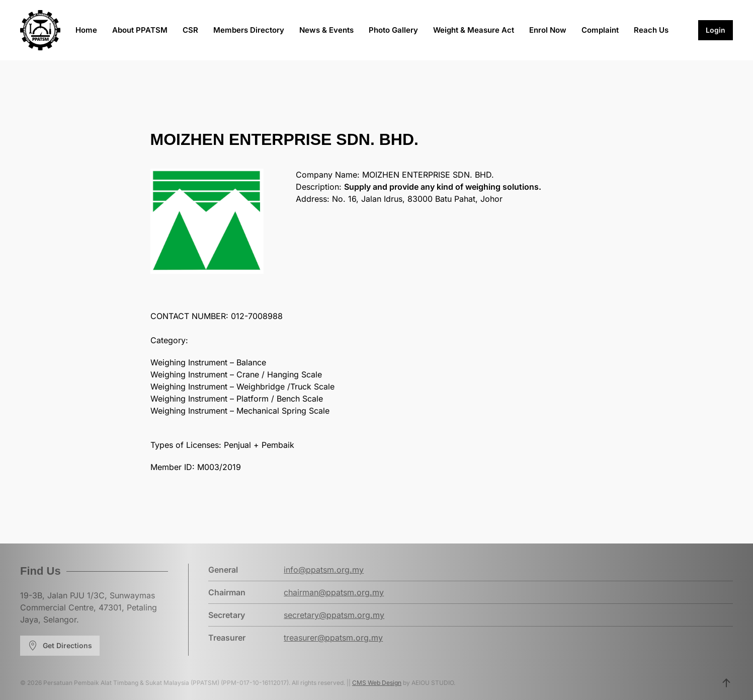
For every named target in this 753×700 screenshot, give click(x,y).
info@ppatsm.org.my (324, 570)
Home (86, 30)
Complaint (600, 30)
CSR (190, 30)
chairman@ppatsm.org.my (334, 592)
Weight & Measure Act (474, 30)
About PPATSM (140, 30)
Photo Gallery (393, 30)
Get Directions (60, 646)
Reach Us (651, 30)
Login (716, 30)
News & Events (326, 30)
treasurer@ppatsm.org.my (333, 638)
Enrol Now (548, 30)
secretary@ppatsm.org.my (334, 615)
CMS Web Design (377, 683)
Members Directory (249, 30)
